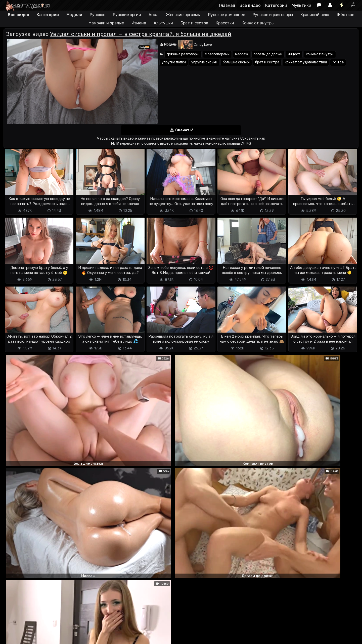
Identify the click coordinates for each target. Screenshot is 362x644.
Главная (227, 5)
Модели (74, 15)
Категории (276, 5)
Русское (98, 15)
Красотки (225, 23)
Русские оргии (127, 15)
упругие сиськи (204, 62)
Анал (153, 15)
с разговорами (217, 54)
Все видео (250, 5)
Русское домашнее (227, 15)
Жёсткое (345, 15)
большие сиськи (236, 62)
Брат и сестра (194, 23)
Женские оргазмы (183, 15)
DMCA (12, 626)
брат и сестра (267, 62)
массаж (242, 54)
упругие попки (174, 62)
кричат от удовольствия (306, 62)
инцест (294, 54)
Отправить (23, 605)
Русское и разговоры (273, 15)
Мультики (301, 5)
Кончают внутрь (258, 23)
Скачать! (181, 130)
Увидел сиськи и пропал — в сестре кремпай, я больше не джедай (141, 34)
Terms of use (29, 626)
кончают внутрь (320, 54)
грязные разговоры (183, 54)
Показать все (181, 555)
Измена (139, 23)
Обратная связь (56, 626)
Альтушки (163, 23)
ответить (341, 431)
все (338, 62)
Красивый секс (315, 15)
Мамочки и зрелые (106, 23)
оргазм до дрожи (268, 54)
